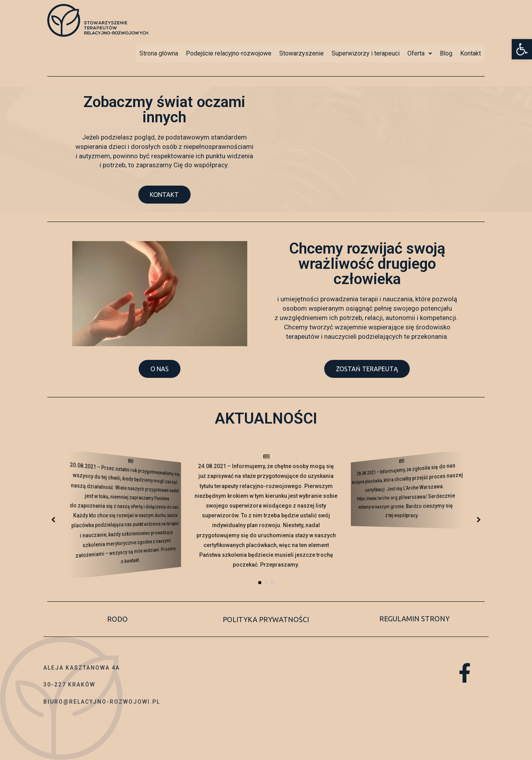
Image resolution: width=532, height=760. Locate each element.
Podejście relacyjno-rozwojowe (229, 53)
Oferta (420, 53)
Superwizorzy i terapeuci (366, 53)
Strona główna (159, 53)
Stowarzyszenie (302, 53)
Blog (446, 53)
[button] (176, 195)
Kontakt (470, 53)
